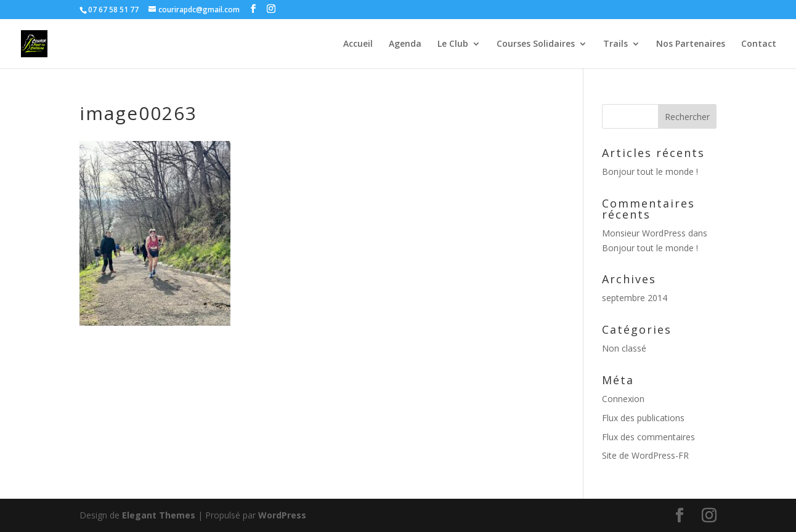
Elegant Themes (159, 515)
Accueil (358, 44)
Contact (759, 44)
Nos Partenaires (691, 44)
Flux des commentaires (648, 437)
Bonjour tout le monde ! (650, 171)
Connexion (623, 399)
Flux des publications (643, 418)
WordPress (282, 515)
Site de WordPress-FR (645, 455)
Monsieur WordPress (644, 233)
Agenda (405, 44)
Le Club (453, 44)
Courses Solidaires (536, 44)
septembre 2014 (635, 298)
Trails (615, 44)
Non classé (624, 348)
